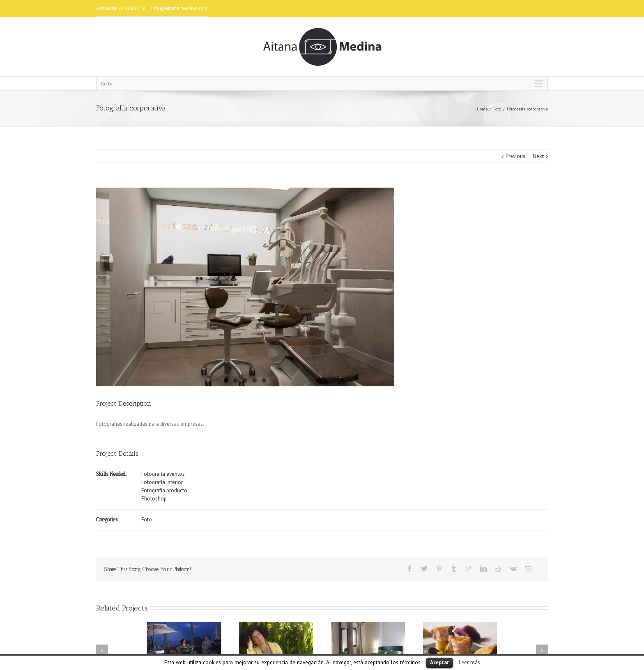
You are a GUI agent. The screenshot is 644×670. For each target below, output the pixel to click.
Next (538, 156)
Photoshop (154, 499)
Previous (515, 156)
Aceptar (439, 662)
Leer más (469, 662)
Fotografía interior (162, 482)
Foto (497, 109)
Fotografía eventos (163, 474)
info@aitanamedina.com (179, 8)
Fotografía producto (164, 490)
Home (482, 109)
